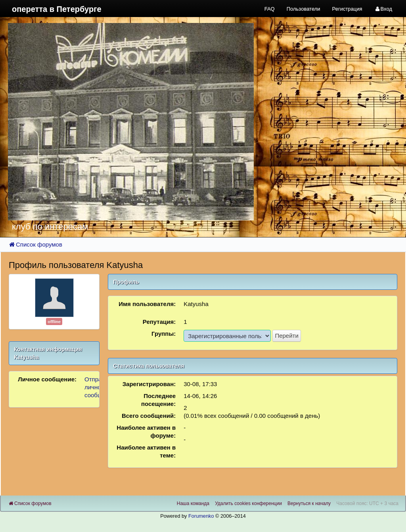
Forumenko (201, 516)
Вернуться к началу (309, 503)
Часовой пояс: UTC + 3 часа (367, 503)
